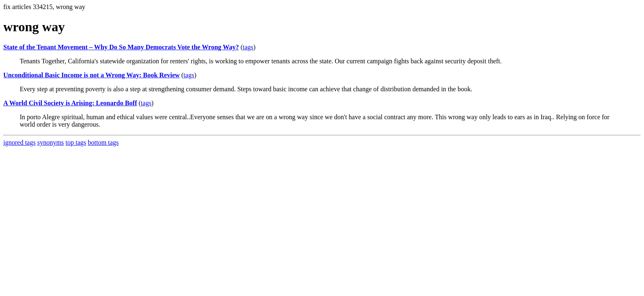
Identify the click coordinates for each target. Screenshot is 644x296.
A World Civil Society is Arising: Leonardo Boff (70, 103)
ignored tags (20, 142)
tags (248, 47)
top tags (76, 142)
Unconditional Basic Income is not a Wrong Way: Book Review (92, 75)
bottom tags (103, 142)
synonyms (51, 142)
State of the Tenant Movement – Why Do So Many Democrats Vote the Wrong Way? (121, 47)
